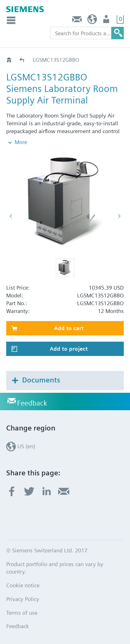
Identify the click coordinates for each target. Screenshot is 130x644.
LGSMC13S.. (22, 60)
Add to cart (69, 328)
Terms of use (22, 613)
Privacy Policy (23, 599)
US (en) (92, 21)
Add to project (69, 349)
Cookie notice (23, 585)
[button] (65, 268)
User (107, 21)
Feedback (77, 21)
